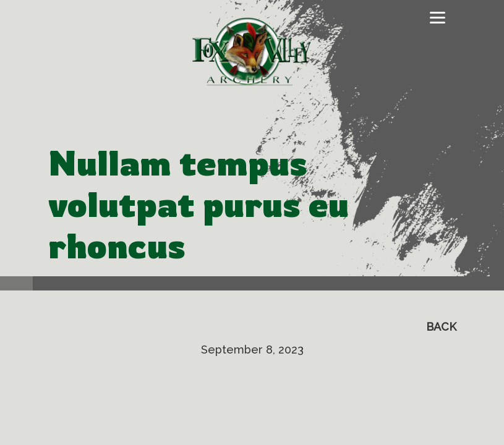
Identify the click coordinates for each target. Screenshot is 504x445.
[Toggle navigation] (438, 18)
